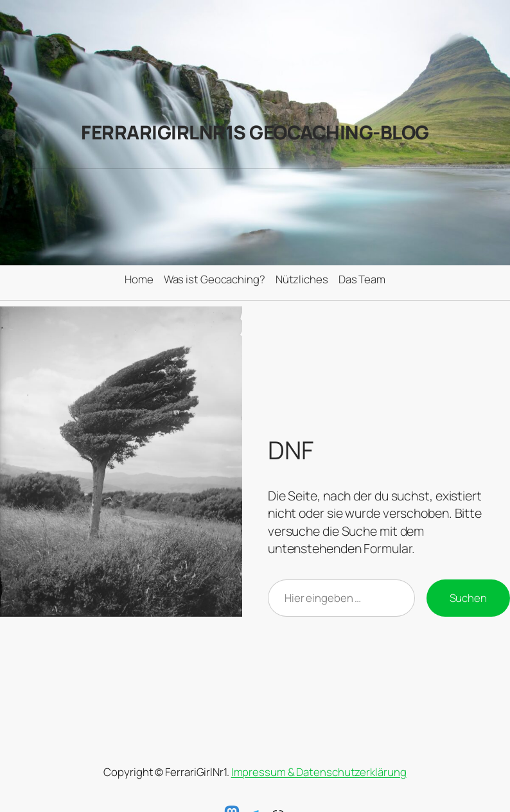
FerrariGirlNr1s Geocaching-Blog (255, 132)
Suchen (468, 598)
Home (139, 279)
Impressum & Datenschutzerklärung (319, 772)
